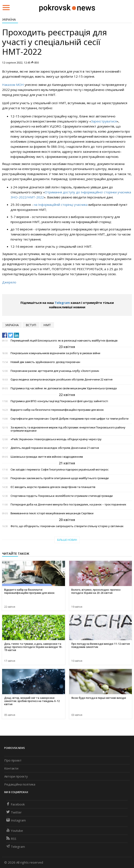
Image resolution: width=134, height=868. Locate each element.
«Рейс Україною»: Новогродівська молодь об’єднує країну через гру (56, 439)
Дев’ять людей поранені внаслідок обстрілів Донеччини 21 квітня (55, 448)
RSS (11, 839)
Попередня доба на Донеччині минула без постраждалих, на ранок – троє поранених (68, 504)
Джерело (9, 282)
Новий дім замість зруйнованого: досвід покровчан (45, 362)
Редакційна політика (20, 784)
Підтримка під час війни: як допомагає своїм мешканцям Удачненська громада (64, 388)
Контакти (11, 768)
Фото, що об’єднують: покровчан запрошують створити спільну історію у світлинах (67, 526)
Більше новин (67, 540)
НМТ (47, 325)
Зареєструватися (104, 121)
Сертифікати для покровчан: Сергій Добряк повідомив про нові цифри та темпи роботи (70, 419)
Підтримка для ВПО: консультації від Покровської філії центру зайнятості (59, 401)
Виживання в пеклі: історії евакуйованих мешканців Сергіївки (52, 513)
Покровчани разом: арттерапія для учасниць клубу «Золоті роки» (55, 371)
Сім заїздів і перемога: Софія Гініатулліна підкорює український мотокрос (60, 470)
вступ (31, 325)
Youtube (15, 831)
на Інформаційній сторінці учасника (61, 205)
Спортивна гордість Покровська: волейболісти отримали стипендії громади (62, 496)
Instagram (16, 820)
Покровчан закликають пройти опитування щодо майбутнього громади (60, 478)
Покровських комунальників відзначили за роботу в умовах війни (55, 353)
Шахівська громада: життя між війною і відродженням (47, 457)
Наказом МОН (13, 85)
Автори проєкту (16, 776)
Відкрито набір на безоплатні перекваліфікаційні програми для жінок (57, 410)
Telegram (62, 303)
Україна (9, 19)
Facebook (16, 804)
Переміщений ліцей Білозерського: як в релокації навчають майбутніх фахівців (64, 341)
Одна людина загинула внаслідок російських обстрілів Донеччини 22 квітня (62, 380)
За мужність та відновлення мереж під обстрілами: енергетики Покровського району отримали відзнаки (68, 429)
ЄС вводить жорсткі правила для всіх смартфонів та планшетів (53, 487)
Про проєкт (13, 760)
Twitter (14, 812)
